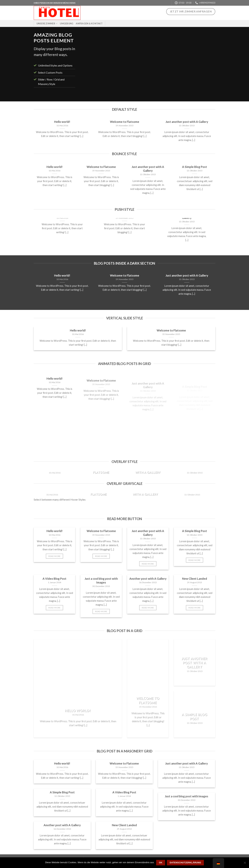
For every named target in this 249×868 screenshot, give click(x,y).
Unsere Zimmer (47, 24)
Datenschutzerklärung (185, 863)
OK (161, 863)
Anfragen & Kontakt (89, 23)
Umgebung (67, 23)
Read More (54, 556)
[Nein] (245, 864)
